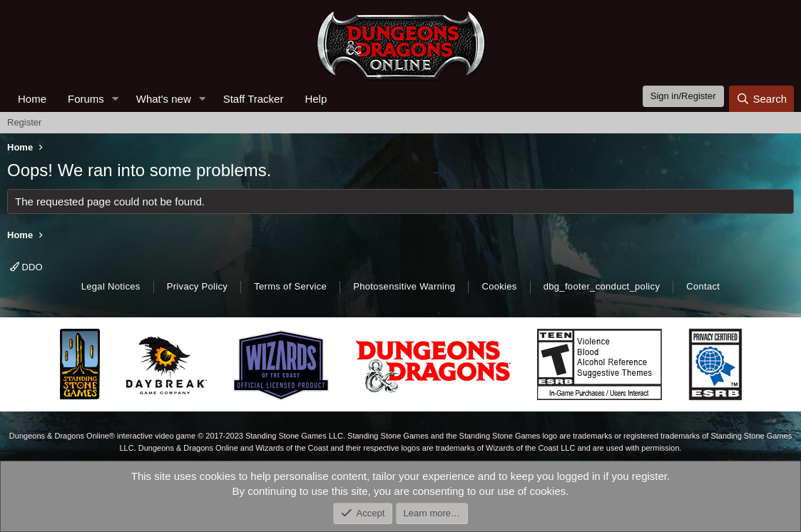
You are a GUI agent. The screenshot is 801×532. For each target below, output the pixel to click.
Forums (86, 99)
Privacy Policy (197, 286)
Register (24, 122)
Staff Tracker (254, 99)
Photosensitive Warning (404, 286)
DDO (26, 267)
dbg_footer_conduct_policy (602, 286)
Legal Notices (111, 286)
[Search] (761, 99)
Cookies (499, 286)
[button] (116, 99)
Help (316, 99)
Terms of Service (290, 286)
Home (32, 99)
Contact (703, 286)
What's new (164, 99)
